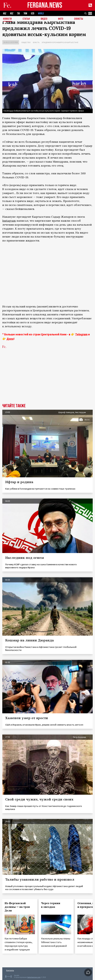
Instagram (9, 221)
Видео (44, 19)
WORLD (41, 14)
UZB (33, 14)
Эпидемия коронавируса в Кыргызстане (60, 42)
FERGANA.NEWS (45, 5)
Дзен (10, 339)
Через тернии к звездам (51, 905)
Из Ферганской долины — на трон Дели (17, 907)
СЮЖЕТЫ (79, 19)
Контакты (10, 970)
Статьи (26, 19)
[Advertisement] (47, 381)
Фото (61, 19)
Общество (26, 42)
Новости (7, 19)
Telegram (81, 334)
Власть (36, 42)
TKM (25, 14)
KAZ (5, 14)
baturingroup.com (34, 977)
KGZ (12, 14)
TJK (18, 14)
